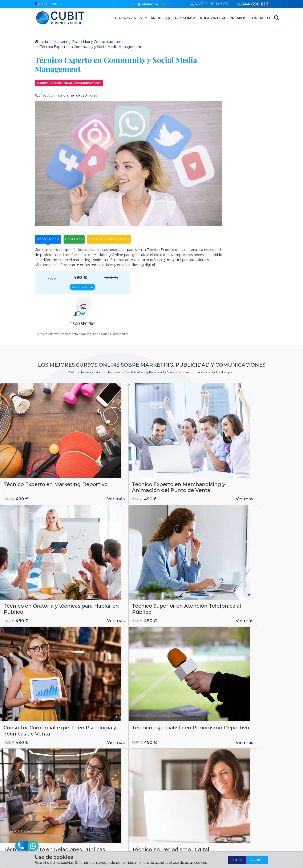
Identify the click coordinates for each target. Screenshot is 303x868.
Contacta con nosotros (210, 795)
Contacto (246, 18)
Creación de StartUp (105, 576)
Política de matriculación (244, 812)
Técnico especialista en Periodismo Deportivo (109, 486)
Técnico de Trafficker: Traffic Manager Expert (184, 579)
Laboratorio (163, 793)
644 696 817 (96, 692)
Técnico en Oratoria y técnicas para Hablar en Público (185, 391)
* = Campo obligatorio (223, 719)
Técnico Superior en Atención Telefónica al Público (259, 391)
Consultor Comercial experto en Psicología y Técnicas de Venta (33, 489)
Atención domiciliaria (169, 808)
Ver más (63, 412)
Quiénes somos (168, 18)
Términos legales (246, 802)
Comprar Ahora (242, 55)
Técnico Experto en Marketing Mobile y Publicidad (28, 582)
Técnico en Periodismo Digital (260, 486)
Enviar (257, 719)
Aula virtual (199, 18)
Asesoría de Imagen (168, 815)
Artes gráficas (164, 822)
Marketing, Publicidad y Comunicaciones (69, 87)
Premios (224, 18)
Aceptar (254, 860)
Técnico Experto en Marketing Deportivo (30, 388)
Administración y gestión (171, 800)
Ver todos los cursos (151, 619)
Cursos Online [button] (116, 18)
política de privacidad (152, 707)
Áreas (143, 18)
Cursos (159, 830)
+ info (227, 860)
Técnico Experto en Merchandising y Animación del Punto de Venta (110, 394)
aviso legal (186, 707)
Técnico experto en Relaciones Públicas (181, 486)
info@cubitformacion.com (101, 817)
